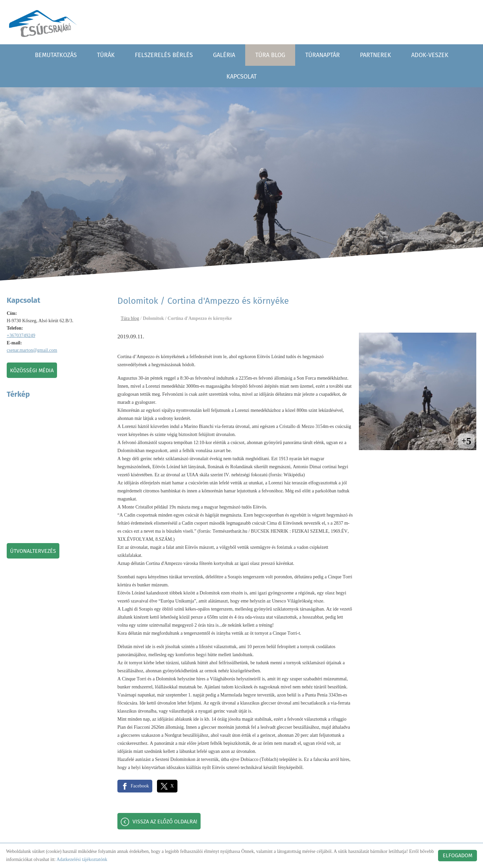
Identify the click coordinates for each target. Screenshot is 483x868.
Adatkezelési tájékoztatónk (82, 859)
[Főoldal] (44, 23)
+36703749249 (21, 335)
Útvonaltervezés (33, 550)
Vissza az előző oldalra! (165, 822)
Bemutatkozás (56, 54)
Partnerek (375, 54)
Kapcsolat (241, 76)
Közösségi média (32, 370)
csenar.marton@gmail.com (32, 350)
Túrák (106, 54)
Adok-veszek (430, 54)
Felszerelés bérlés (164, 54)
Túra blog (270, 54)
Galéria (224, 54)
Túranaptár (323, 54)
